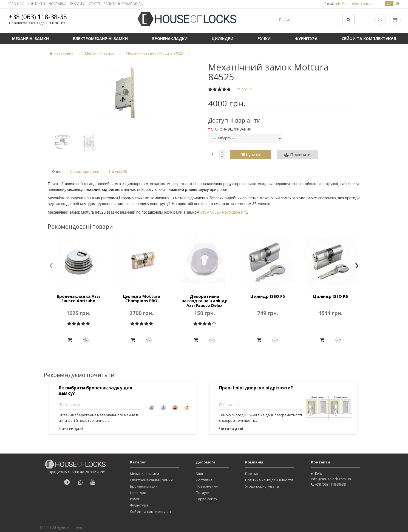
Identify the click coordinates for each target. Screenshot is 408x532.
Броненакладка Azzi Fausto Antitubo (78, 298)
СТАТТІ (94, 4)
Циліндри (223, 39)
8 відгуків (244, 89)
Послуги (203, 493)
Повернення (207, 486)
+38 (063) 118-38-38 (38, 17)
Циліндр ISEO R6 (331, 296)
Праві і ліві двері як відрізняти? (256, 388)
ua (389, 4)
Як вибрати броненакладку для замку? (96, 391)
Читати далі (71, 429)
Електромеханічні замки (100, 39)
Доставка (204, 480)
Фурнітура (306, 39)
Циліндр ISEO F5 (268, 296)
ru (398, 4)
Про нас (252, 474)
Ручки (264, 39)
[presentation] (51, 266)
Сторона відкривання (231, 129)
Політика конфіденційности (269, 480)
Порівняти (297, 154)
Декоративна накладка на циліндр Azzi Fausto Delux (205, 301)
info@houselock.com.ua (331, 479)
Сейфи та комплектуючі (369, 39)
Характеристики (85, 171)
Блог (200, 474)
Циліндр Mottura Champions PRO (141, 298)
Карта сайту (206, 499)
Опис (56, 171)
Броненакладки (170, 39)
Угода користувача (262, 486)
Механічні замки (30, 39)
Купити (251, 154)
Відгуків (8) (118, 171)
